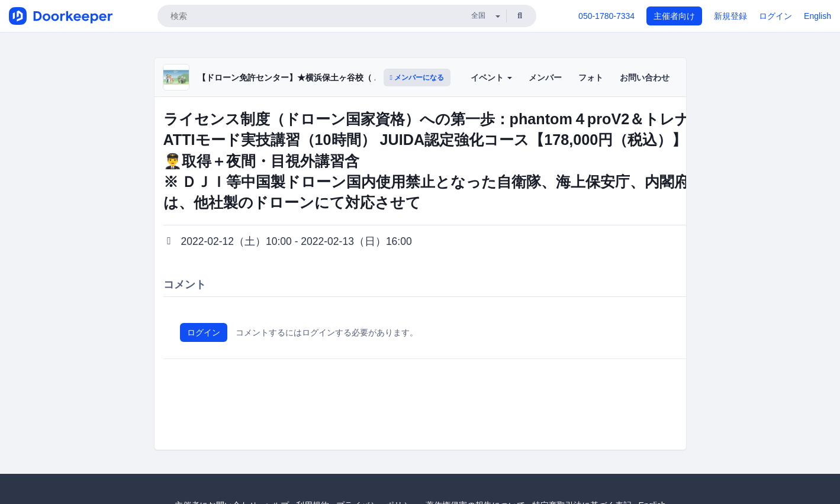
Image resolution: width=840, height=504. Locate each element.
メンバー (545, 77)
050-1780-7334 (606, 16)
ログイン (775, 16)
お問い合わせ (645, 77)
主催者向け (674, 16)
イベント (491, 77)
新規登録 (730, 16)
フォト (591, 77)
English (818, 16)
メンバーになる (417, 77)
